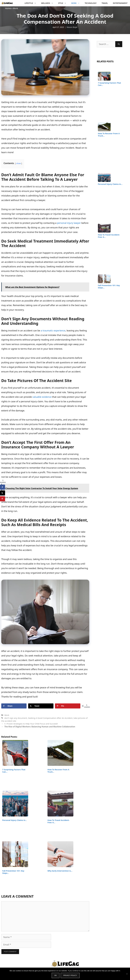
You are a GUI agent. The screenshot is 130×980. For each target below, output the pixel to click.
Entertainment (120, 3)
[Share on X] (41, 706)
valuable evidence (42, 397)
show (19, 163)
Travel (105, 3)
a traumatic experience (53, 331)
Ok (56, 975)
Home (8, 8)
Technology (91, 3)
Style (63, 3)
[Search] (119, 44)
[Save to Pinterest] (68, 706)
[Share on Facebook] (14, 706)
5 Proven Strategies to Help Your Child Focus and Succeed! (31, 724)
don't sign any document (16, 718)
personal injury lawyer (69, 223)
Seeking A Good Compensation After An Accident (50, 718)
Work (77, 3)
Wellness (48, 3)
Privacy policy (70, 975)
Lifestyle (32, 3)
